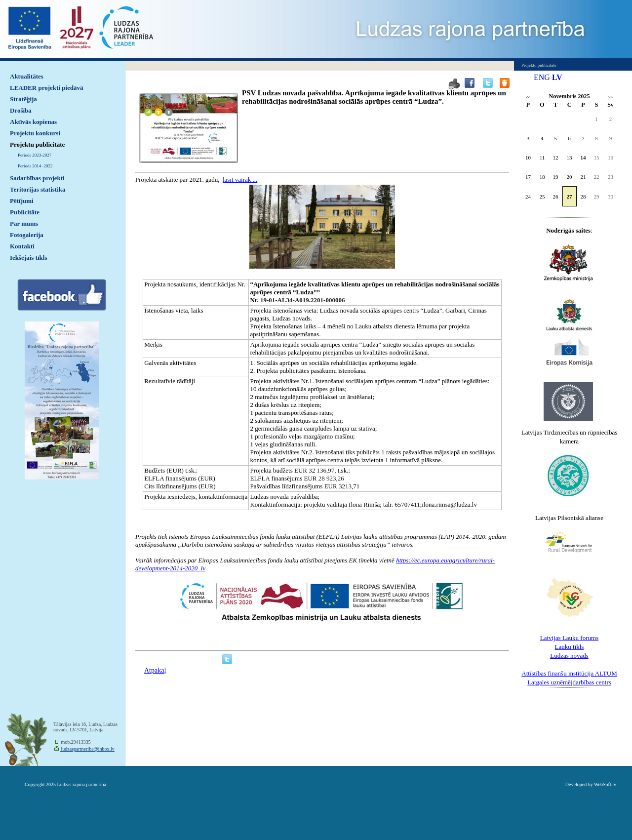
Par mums (24, 223)
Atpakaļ (155, 670)
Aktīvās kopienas (33, 122)
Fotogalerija (27, 235)
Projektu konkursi (35, 133)
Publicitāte (25, 212)
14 (583, 158)
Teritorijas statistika (38, 189)
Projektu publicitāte (37, 144)
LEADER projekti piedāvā (47, 88)
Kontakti (22, 246)
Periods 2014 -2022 (35, 166)
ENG (542, 77)
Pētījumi (22, 201)
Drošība (21, 110)
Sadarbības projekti (37, 178)
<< (528, 98)
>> (611, 98)
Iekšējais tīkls (28, 258)
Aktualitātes (27, 76)
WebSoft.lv (605, 784)
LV (557, 77)
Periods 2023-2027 (35, 155)
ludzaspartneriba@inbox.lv (87, 749)
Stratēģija (23, 99)
